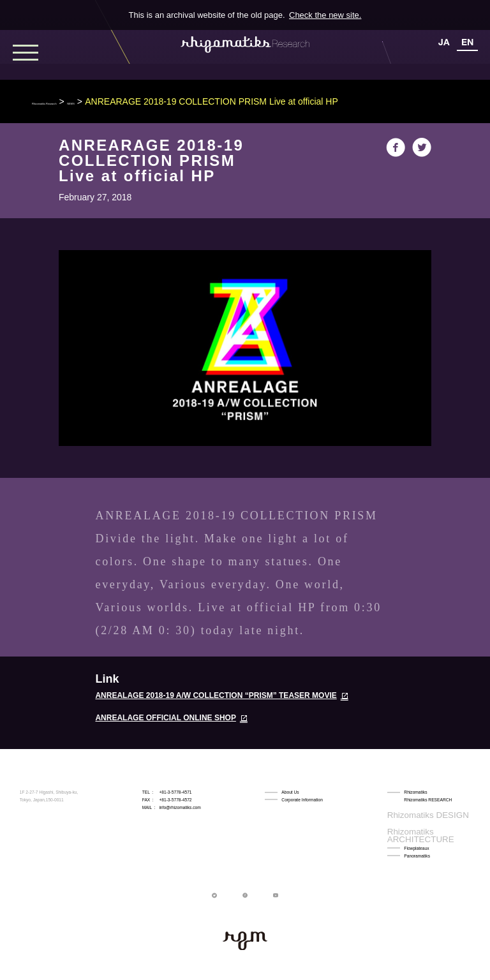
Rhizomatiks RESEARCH (428, 800)
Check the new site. (325, 15)
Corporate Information (302, 800)
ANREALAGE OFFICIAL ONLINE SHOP (165, 718)
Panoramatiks (417, 830)
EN (467, 42)
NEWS (145, 101)
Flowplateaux (416, 823)
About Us (290, 792)
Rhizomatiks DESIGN (424, 807)
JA (444, 42)
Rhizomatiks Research (77, 101)
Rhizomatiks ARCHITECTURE (433, 815)
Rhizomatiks (415, 792)
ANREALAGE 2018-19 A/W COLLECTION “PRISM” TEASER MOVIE (216, 695)
